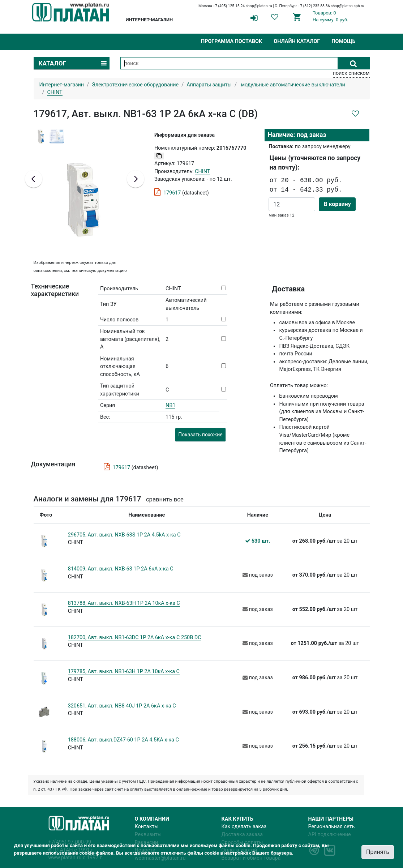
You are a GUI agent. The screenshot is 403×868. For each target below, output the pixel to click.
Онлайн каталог (297, 41)
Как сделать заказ (244, 827)
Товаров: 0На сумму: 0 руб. (331, 16)
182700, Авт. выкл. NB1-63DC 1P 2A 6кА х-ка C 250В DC (135, 638)
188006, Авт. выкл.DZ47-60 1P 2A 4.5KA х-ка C (123, 740)
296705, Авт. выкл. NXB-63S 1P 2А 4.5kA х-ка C (124, 535)
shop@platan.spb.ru (347, 6)
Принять (378, 852)
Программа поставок (231, 41)
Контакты (147, 827)
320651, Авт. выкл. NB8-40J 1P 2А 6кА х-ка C (122, 706)
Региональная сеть (332, 827)
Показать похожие (200, 435)
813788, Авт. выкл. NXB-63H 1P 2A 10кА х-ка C (124, 603)
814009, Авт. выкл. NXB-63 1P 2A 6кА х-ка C (121, 569)
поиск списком (351, 73)
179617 (172, 193)
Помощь (343, 41)
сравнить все (165, 499)
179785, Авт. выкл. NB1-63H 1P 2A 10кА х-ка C (124, 672)
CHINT (202, 172)
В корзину (337, 204)
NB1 (170, 405)
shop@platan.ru (259, 6)
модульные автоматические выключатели (293, 85)
